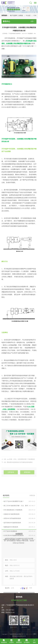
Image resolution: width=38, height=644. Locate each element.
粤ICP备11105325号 (28, 634)
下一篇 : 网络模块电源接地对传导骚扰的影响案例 (17, 466)
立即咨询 (11, 477)
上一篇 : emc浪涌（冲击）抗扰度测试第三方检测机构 (18, 463)
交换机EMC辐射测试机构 (19, 537)
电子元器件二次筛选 (16, 15)
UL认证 (28, 15)
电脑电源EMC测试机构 (19, 550)
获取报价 (27, 477)
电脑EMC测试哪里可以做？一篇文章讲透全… (19, 563)
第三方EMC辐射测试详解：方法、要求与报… (19, 529)
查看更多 (32, 519)
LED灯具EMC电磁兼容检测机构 (19, 559)
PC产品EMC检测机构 (19, 554)
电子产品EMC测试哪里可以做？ (19, 525)
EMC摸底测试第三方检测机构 (19, 533)
